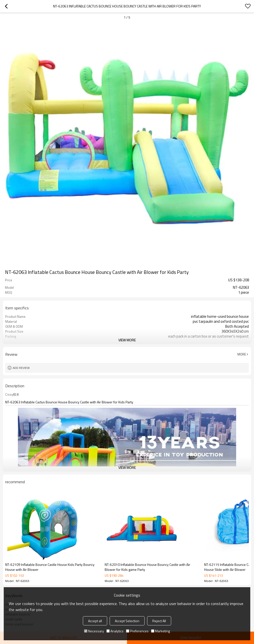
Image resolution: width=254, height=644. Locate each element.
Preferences (137, 631)
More (242, 354)
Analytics (115, 631)
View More (127, 340)
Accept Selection (127, 621)
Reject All (159, 621)
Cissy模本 (12, 394)
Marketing (160, 631)
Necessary (94, 631)
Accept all (95, 621)
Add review (21, 368)
